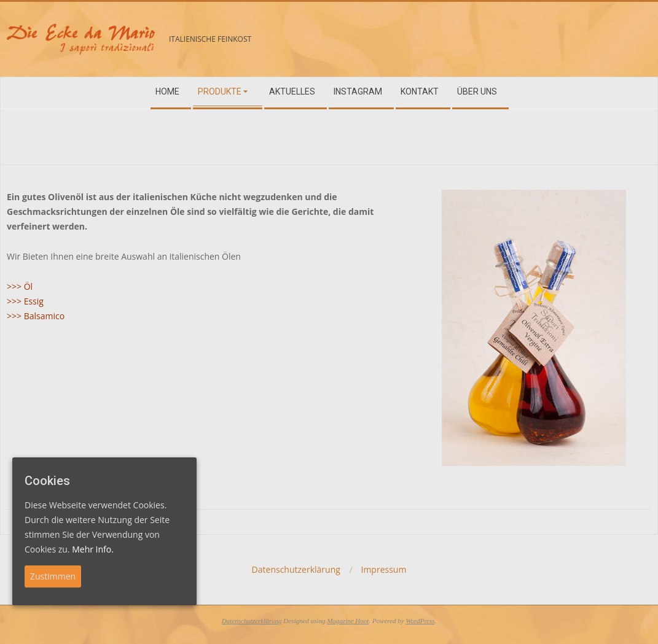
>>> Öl (20, 286)
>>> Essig (25, 301)
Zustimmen (53, 576)
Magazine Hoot (348, 621)
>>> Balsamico (36, 316)
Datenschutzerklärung (252, 621)
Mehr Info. (93, 549)
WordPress (420, 621)
